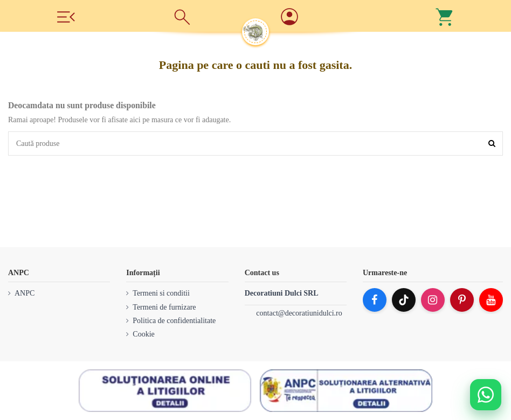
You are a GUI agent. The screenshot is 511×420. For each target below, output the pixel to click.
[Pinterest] (462, 300)
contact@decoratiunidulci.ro (299, 313)
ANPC (25, 293)
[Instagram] (433, 300)
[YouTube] (491, 300)
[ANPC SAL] (346, 391)
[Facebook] (375, 300)
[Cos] (445, 16)
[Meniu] (66, 16)
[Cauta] (182, 16)
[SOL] (165, 391)
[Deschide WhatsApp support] (486, 395)
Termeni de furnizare (164, 307)
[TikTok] (404, 300)
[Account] (329, 17)
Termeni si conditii (161, 293)
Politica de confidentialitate (174, 321)
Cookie (143, 334)
